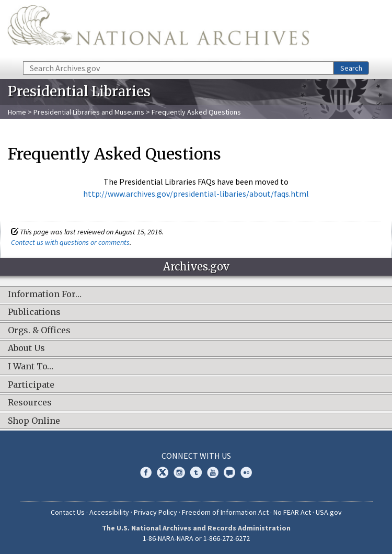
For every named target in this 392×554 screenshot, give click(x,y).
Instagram (179, 472)
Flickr (246, 472)
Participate (31, 385)
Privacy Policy (155, 512)
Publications (34, 312)
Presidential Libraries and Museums (89, 112)
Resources (30, 403)
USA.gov (329, 512)
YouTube (213, 472)
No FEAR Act (292, 512)
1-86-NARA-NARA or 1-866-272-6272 (196, 538)
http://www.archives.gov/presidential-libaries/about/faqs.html (196, 194)
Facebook (146, 472)
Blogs (229, 472)
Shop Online (34, 421)
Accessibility (109, 512)
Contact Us (68, 512)
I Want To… (31, 367)
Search (351, 68)
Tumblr (196, 472)
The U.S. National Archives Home (158, 30)
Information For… (45, 295)
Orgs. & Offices (39, 331)
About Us (26, 348)
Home (17, 112)
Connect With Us (196, 456)
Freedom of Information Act (225, 512)
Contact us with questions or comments (70, 242)
